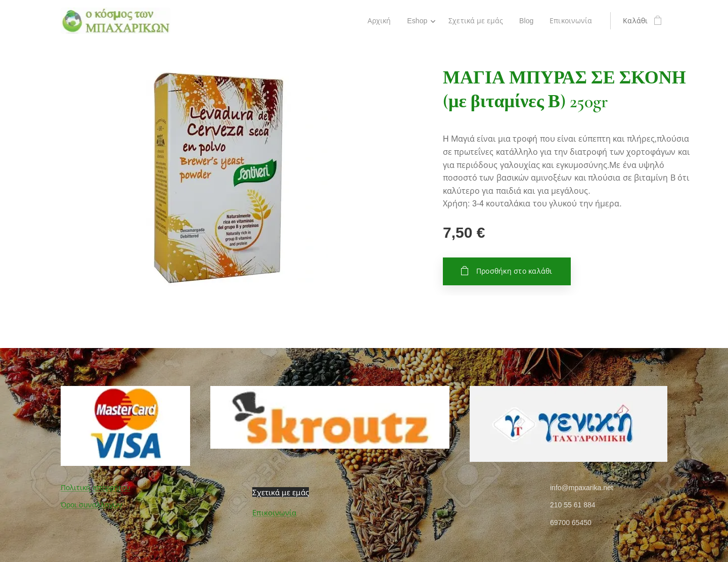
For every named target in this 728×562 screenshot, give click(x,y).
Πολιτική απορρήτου (96, 488)
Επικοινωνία (274, 513)
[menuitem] (378, 21)
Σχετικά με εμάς (281, 492)
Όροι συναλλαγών (92, 505)
